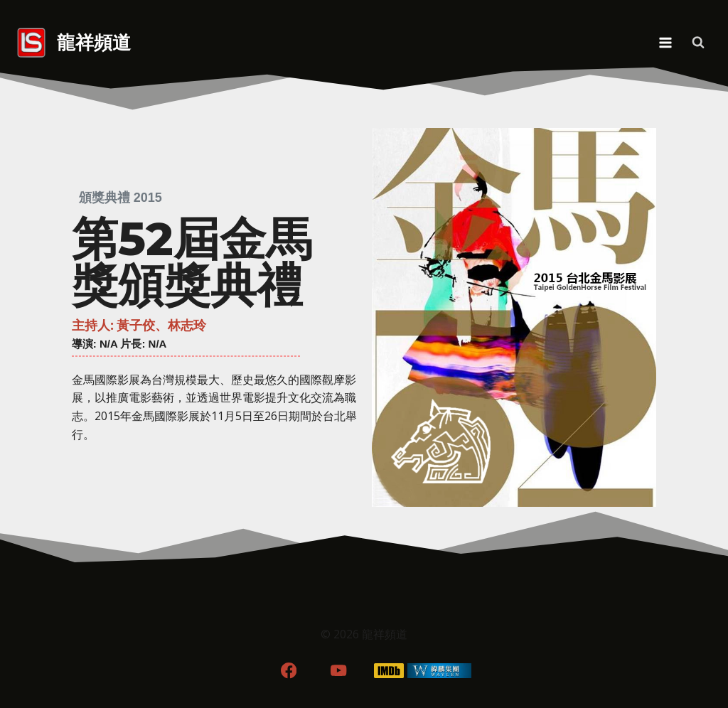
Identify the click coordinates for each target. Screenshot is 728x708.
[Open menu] (665, 42)
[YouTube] (339, 671)
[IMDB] (389, 671)
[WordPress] (440, 671)
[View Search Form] (698, 43)
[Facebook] (288, 671)
